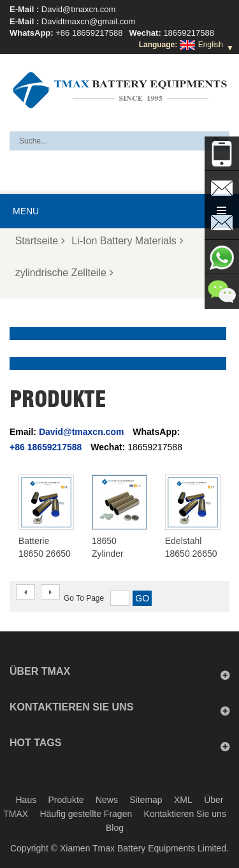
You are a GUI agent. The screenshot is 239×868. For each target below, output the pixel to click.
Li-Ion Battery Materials (127, 241)
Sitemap (146, 800)
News (107, 800)
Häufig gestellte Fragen (86, 814)
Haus (26, 800)
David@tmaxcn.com (79, 9)
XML (183, 800)
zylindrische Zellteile (64, 273)
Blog (115, 828)
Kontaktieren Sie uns (185, 814)
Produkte (66, 800)
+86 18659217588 (89, 33)
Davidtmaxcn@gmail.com (89, 21)
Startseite (40, 241)
